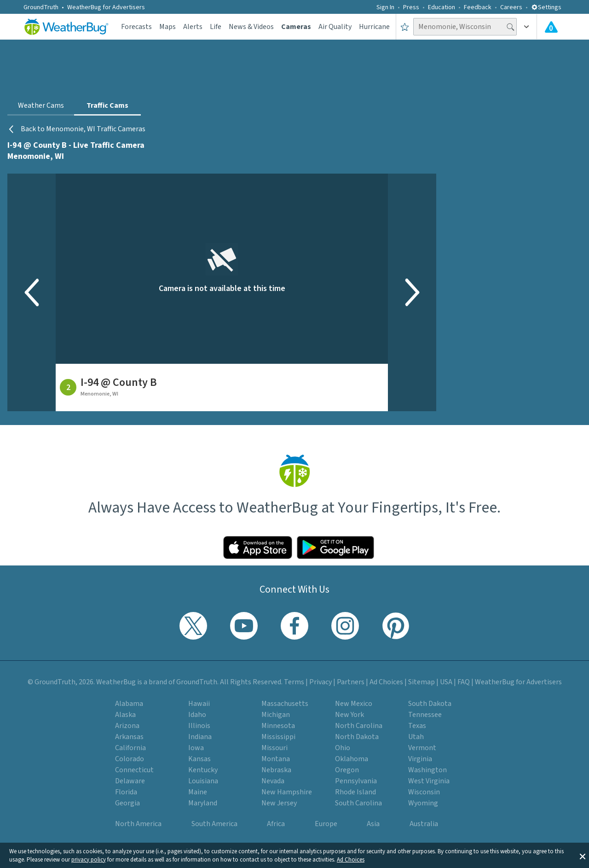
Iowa (196, 748)
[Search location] (465, 27)
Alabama (129, 704)
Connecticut (134, 770)
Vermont (422, 748)
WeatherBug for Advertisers (106, 7)
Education (442, 7)
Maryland (203, 803)
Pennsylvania (356, 781)
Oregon (347, 770)
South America (214, 824)
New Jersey (279, 803)
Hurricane (374, 27)
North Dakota (357, 737)
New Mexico (354, 704)
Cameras (296, 27)
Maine (198, 792)
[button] (583, 856)
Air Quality (335, 27)
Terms (294, 682)
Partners (351, 682)
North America (138, 824)
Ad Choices (351, 860)
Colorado (130, 759)
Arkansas (129, 737)
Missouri (274, 748)
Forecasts (136, 27)
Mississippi (278, 737)
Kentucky (203, 770)
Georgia (127, 803)
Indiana (200, 737)
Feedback (478, 7)
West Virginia (429, 781)
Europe (326, 824)
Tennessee (425, 715)
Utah (416, 737)
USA (446, 682)
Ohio (343, 748)
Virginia (420, 759)
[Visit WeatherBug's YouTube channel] (244, 626)
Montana (276, 759)
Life (216, 27)
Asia (373, 824)
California (130, 748)
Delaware (130, 781)
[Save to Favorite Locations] (405, 27)
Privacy (320, 682)
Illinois (199, 726)
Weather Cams (41, 105)
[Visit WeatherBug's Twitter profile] (193, 626)
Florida (126, 792)
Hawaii (199, 704)
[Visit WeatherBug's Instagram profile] (345, 626)
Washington (427, 770)
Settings (546, 7)
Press (411, 7)
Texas (417, 726)
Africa (276, 824)
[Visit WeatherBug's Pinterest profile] (396, 626)
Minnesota (278, 726)
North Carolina (359, 726)
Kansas (199, 759)
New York (349, 715)
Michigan (276, 715)
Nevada (273, 781)
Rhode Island (355, 792)
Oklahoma (352, 759)
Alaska (125, 715)
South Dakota (430, 704)
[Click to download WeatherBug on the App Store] (258, 548)
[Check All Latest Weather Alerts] (551, 27)
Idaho (197, 715)
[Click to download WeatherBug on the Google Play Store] (335, 548)
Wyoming (423, 803)
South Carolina (358, 803)
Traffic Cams (107, 105)
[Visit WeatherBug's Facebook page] (294, 626)
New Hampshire (287, 792)
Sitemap (422, 682)
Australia (424, 824)
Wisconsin (424, 792)
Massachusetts (285, 704)
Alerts (193, 27)
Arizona (127, 726)
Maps (167, 27)
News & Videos (251, 27)
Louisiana (203, 781)
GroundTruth (41, 7)
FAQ (464, 682)
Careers (511, 7)
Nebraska (276, 770)
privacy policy (89, 860)
